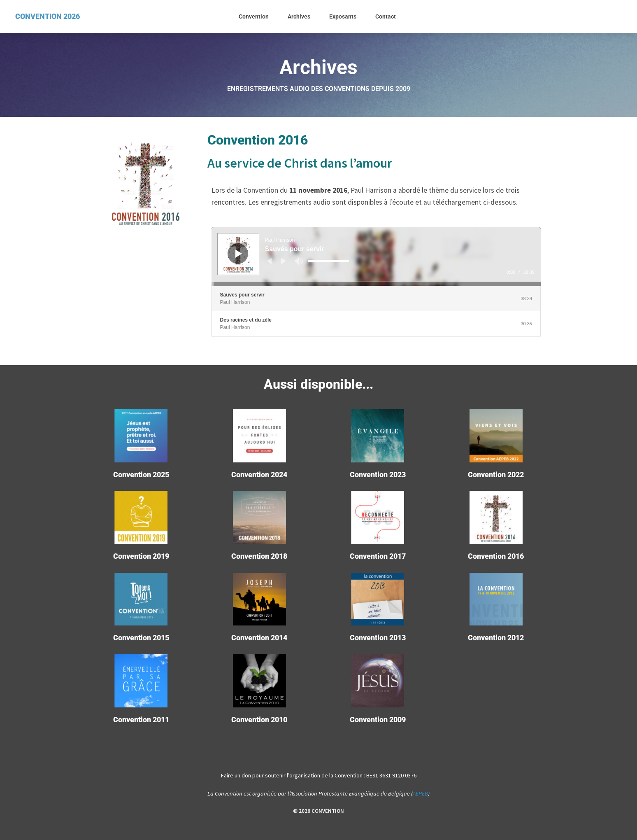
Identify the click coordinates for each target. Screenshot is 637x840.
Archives (299, 16)
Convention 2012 (496, 638)
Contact (386, 16)
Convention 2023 (378, 475)
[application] (376, 257)
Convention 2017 (378, 556)
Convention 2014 (259, 638)
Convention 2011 (141, 720)
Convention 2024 (259, 475)
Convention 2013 (378, 638)
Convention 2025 (141, 475)
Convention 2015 (141, 638)
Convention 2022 (496, 475)
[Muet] (299, 261)
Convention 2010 (259, 720)
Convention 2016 (496, 556)
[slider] (328, 261)
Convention (254, 16)
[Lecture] (239, 254)
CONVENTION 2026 (48, 16)
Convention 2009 (378, 720)
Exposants (343, 16)
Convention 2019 (141, 556)
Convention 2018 (259, 556)
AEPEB (420, 793)
